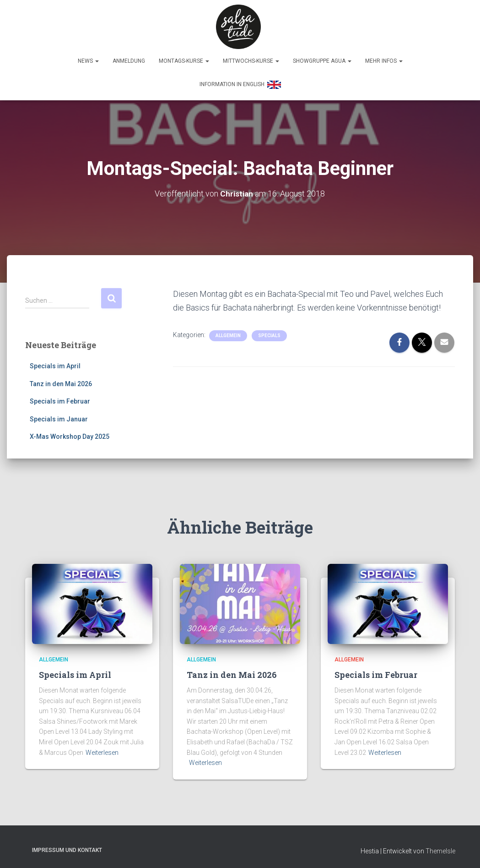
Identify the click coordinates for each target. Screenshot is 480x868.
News (88, 58)
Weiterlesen (102, 749)
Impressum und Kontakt (67, 847)
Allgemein (228, 332)
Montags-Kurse (184, 58)
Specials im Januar (59, 415)
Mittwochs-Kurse (251, 58)
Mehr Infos (384, 58)
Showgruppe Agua (322, 58)
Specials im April (55, 362)
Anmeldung (129, 58)
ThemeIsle (440, 848)
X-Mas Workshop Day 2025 (70, 433)
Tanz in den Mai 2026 (61, 380)
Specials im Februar (60, 398)
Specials (269, 332)
